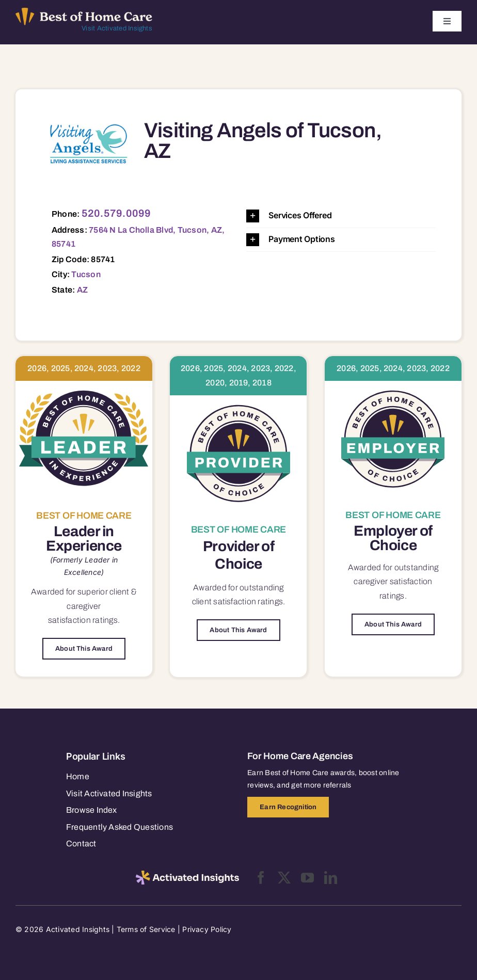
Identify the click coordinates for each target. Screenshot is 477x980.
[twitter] (284, 878)
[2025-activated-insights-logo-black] (187, 875)
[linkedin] (331, 878)
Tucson (86, 274)
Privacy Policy (207, 929)
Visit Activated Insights (117, 28)
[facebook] (261, 878)
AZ (82, 290)
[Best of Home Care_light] (84, 12)
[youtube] (307, 878)
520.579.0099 (116, 213)
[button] (341, 216)
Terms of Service (146, 929)
